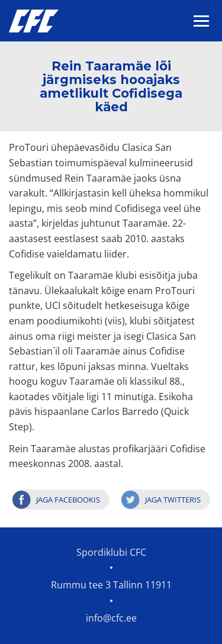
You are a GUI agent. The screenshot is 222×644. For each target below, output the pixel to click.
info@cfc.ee (111, 618)
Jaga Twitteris (173, 500)
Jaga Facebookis (68, 500)
